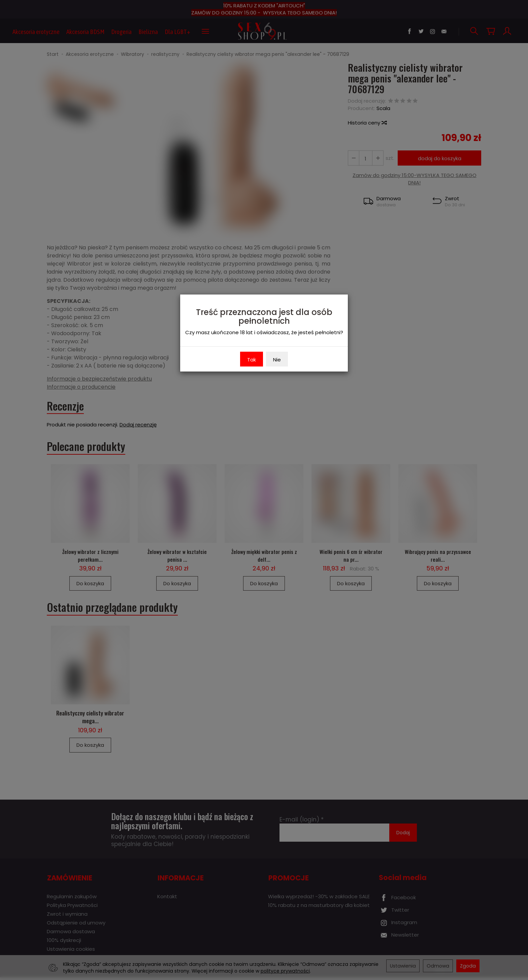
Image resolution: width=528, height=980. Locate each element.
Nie (277, 360)
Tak (252, 360)
